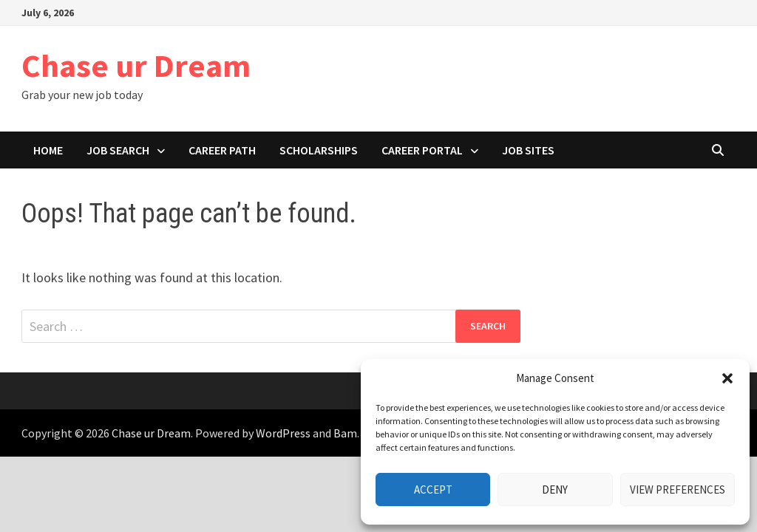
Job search (118, 150)
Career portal (422, 150)
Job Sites (528, 150)
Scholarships (319, 150)
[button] (727, 378)
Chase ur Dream (136, 65)
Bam (345, 433)
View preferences (678, 490)
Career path (222, 150)
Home (48, 150)
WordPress (283, 433)
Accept (433, 490)
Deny (555, 490)
